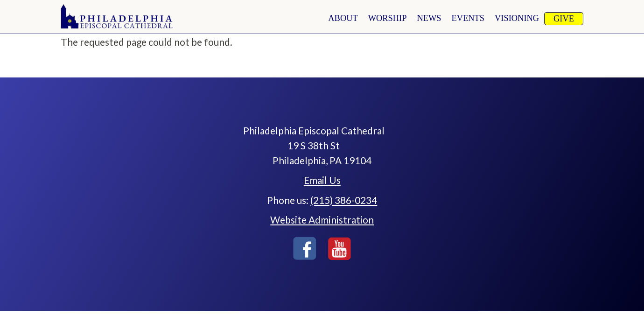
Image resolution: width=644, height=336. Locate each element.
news (429, 18)
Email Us (322, 180)
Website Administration (322, 220)
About (343, 18)
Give (564, 19)
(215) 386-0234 (344, 200)
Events (468, 18)
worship (388, 18)
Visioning (517, 18)
